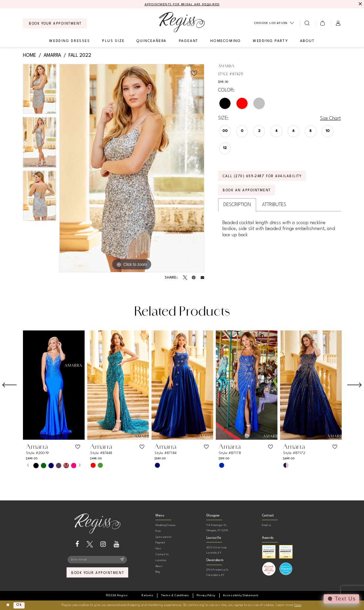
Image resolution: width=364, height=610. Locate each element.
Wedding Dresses (166, 525)
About (159, 566)
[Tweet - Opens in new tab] (185, 278)
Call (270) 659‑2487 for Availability (262, 176)
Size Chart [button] (330, 118)
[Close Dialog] (8, 605)
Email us (267, 525)
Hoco (158, 548)
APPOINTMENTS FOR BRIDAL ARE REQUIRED (182, 4)
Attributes (274, 205)
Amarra (52, 55)
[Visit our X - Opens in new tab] (90, 544)
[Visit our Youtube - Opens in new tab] (117, 544)
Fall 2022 (80, 55)
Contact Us (162, 554)
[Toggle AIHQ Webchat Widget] (341, 599)
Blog (158, 572)
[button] (323, 23)
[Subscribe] (122, 560)
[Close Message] (360, 4)
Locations (161, 560)
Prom (158, 531)
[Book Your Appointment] (55, 23)
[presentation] (54, 385)
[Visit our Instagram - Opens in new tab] (103, 544)
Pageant (160, 543)
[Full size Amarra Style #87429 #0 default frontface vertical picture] (132, 168)
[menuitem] (55, 23)
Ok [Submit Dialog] (19, 605)
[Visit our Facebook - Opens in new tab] (77, 544)
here (298, 605)
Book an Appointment (247, 190)
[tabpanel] (40, 91)
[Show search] (307, 23)
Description (237, 205)
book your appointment (98, 573)
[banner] (182, 22)
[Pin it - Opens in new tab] (194, 278)
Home (30, 55)
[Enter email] (97, 560)
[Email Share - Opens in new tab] (202, 278)
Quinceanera (163, 537)
